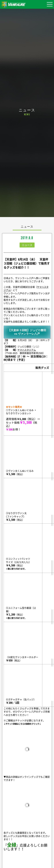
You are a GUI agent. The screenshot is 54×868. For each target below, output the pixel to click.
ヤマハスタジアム (27, 350)
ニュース (27, 245)
